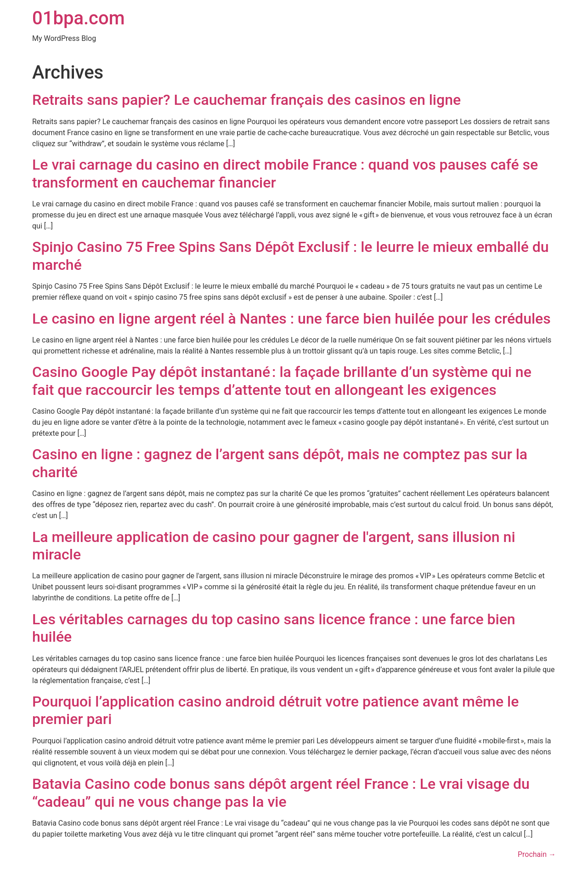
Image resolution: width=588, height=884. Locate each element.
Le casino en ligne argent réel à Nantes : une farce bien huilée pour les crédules (291, 319)
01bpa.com (79, 18)
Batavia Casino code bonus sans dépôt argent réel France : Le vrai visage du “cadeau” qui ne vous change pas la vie (281, 793)
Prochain (537, 854)
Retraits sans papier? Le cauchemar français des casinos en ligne (246, 100)
